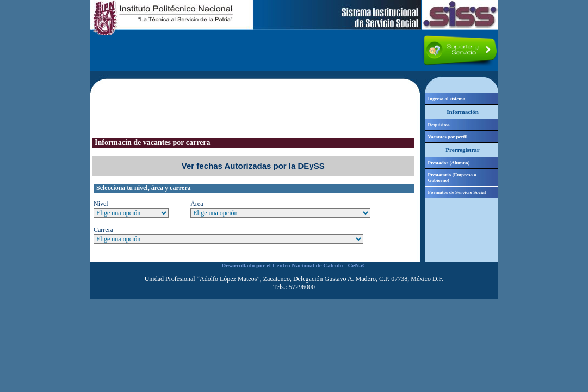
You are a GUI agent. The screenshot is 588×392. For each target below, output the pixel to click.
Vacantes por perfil (448, 137)
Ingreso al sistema (447, 99)
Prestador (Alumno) (449, 163)
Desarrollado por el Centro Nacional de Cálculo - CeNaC (294, 265)
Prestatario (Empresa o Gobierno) (452, 177)
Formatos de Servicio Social (457, 192)
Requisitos (439, 125)
